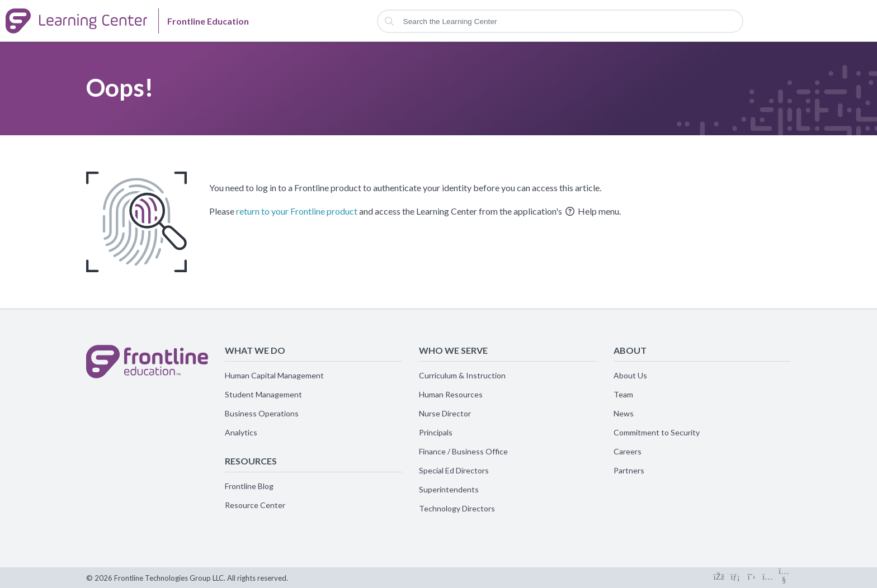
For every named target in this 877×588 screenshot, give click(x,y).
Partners (629, 470)
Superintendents (449, 489)
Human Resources (451, 394)
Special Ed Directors (454, 470)
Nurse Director (445, 413)
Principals (436, 432)
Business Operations (262, 413)
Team (623, 394)
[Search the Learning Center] (560, 21)
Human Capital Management (274, 375)
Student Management (263, 394)
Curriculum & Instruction (462, 375)
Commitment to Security (657, 432)
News (624, 413)
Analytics (241, 432)
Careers (628, 451)
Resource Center (255, 505)
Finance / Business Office (463, 451)
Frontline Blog (249, 486)
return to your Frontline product (297, 211)
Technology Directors (457, 508)
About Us (630, 375)
